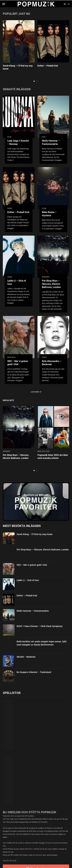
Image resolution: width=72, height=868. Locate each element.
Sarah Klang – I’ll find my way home (18, 67)
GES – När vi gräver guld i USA (18, 363)
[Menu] (4, 4)
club (44, 208)
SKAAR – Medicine (26, 657)
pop (44, 137)
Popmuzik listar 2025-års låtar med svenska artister (53, 457)
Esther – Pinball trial (48, 66)
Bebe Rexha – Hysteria (49, 214)
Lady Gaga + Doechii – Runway (18, 142)
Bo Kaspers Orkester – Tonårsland (34, 672)
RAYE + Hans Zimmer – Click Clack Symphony (40, 626)
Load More (36, 392)
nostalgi (11, 357)
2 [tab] (36, 81)
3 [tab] (38, 81)
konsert (46, 277)
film (9, 137)
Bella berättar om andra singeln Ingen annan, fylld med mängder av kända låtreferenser (42, 643)
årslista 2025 (44, 451)
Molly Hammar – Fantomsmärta (51, 142)
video (10, 208)
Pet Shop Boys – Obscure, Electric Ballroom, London (51, 284)
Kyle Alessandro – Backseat (52, 363)
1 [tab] (34, 81)
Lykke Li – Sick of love (17, 282)
